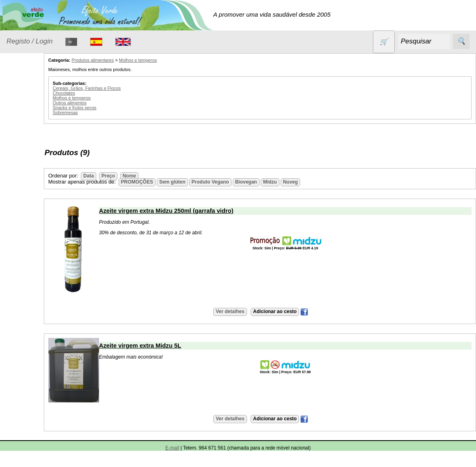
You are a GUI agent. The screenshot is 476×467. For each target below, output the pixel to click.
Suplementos (34, 361)
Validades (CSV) (48, 418)
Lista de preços (47, 405)
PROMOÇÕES (36, 305)
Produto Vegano (248, 182)
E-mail (172, 448)
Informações (23, 455)
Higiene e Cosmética (31, 204)
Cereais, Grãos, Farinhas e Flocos (124, 88)
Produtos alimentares (32, 260)
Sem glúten (32, 321)
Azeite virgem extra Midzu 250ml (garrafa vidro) (204, 211)
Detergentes (33, 159)
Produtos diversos (28, 285)
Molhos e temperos (175, 60)
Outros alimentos (107, 103)
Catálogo (19, 382)
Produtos (19, 107)
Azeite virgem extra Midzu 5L (177, 346)
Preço (146, 176)
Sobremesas (103, 112)
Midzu (307, 182)
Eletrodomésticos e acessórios (40, 179)
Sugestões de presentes (35, 341)
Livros (24, 224)
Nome (167, 176)
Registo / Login (29, 41)
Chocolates (101, 93)
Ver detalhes (249, 311)
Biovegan (283, 182)
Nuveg (328, 182)
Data (126, 176)
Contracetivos (35, 143)
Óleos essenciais (39, 240)
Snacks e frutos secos (112, 108)
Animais (27, 128)
